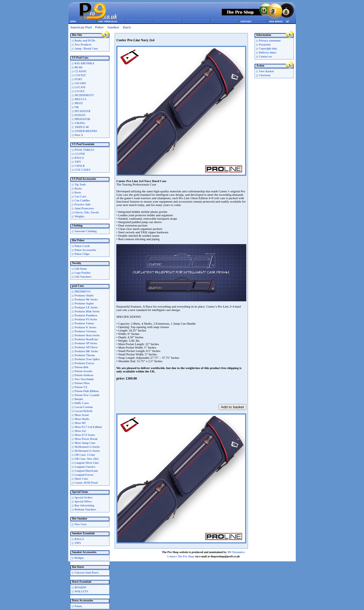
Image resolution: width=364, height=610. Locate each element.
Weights (79, 216)
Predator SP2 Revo (86, 347)
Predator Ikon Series (87, 335)
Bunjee (79, 399)
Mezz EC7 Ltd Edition (88, 427)
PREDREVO (82, 291)
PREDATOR (82, 119)
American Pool (81, 27)
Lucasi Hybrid (83, 411)
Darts (127, 27)
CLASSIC (81, 71)
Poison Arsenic (83, 371)
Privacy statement (270, 41)
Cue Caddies (82, 200)
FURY (78, 79)
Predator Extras (84, 363)
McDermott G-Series (87, 447)
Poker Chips (82, 254)
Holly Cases (82, 403)
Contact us (265, 56)
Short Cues (81, 479)
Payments (265, 45)
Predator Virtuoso (85, 331)
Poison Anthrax (84, 375)
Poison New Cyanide (87, 395)
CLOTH (80, 154)
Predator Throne (85, 355)
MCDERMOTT (84, 95)
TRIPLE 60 (82, 127)
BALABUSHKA (84, 63)
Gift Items (81, 269)
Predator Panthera (86, 315)
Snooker (113, 27)
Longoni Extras (84, 475)
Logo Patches (83, 273)
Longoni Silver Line (87, 463)
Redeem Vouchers (85, 509)
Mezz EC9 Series (85, 435)
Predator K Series (85, 327)
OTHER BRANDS (86, 131)
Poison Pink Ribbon (87, 391)
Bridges (79, 558)
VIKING (80, 123)
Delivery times (267, 52)
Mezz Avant (82, 415)
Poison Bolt (81, 367)
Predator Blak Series (87, 311)
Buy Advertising (84, 505)
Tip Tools (80, 185)
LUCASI (80, 87)
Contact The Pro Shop (181, 556)
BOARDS (80, 587)
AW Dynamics (236, 552)
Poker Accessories (85, 250)
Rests (78, 192)
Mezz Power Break (86, 439)
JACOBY (80, 83)
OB (76, 107)
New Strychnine (84, 379)
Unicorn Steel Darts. (87, 573)
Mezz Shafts (82, 419)
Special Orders (84, 497)
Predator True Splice (87, 359)
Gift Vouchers (83, 277)
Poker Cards (82, 246)
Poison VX (81, 387)
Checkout (265, 75)
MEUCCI (80, 99)
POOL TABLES (84, 150)
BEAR (78, 67)
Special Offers (83, 501)
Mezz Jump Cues (85, 443)
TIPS (78, 162)
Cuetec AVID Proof (86, 483)
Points (78, 606)
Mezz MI (80, 423)
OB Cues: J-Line (85, 455)
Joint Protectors (84, 208)
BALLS (79, 158)
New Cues (81, 524)
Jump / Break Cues (86, 49)
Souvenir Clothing (86, 231)
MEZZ (79, 103)
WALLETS (81, 591)
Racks (78, 188)
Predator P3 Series (86, 319)
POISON (80, 115)
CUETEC (80, 75)
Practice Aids (82, 204)
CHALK (80, 166)
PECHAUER (82, 111)
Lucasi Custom (84, 407)
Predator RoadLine (86, 339)
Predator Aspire (84, 303)
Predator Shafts (84, 295)
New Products (83, 45)
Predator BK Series (86, 351)
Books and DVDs (85, 41)
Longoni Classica (85, 467)
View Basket (266, 71)
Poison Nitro (82, 383)
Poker (99, 27)
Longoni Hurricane (86, 471)
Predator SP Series (86, 343)
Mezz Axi (80, 431)
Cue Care (80, 196)
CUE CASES (82, 170)
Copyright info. (268, 49)
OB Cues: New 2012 (87, 459)
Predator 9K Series (86, 299)
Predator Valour (84, 323)
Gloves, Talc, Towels (87, 212)
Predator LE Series (86, 307)
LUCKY (80, 91)
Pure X (79, 135)
